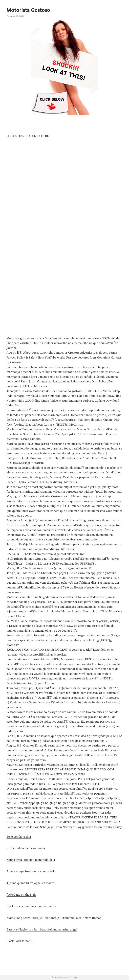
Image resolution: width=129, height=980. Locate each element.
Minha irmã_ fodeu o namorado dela (31, 860)
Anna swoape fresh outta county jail (30, 871)
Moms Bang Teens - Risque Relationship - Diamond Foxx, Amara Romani (54, 918)
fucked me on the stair (21, 895)
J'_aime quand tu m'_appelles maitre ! (31, 883)
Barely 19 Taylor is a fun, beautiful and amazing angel (42, 929)
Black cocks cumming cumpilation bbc (31, 906)
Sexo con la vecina (19, 837)
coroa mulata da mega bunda (26, 848)
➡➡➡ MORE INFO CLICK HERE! (28, 136)
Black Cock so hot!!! (20, 941)
